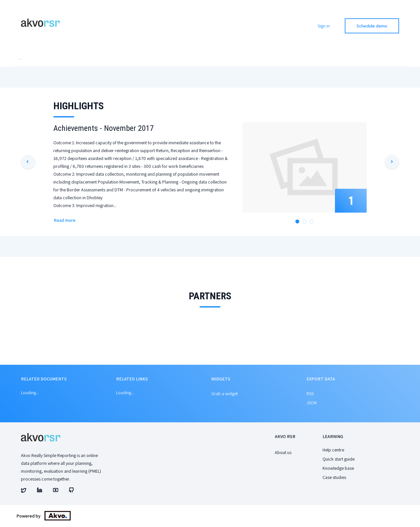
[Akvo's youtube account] (56, 492)
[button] (28, 163)
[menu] (210, 60)
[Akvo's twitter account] (24, 492)
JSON (312, 404)
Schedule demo (372, 26)
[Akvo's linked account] (40, 492)
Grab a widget (225, 395)
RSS (310, 395)
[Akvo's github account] (71, 492)
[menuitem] (35, 60)
